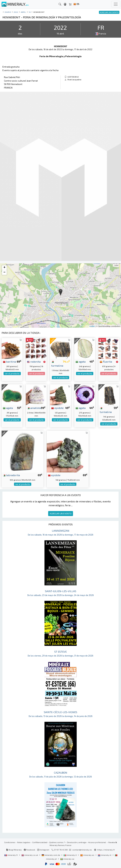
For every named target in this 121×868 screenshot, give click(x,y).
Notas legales (24, 842)
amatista (34, 408)
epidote (57, 408)
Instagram (43, 850)
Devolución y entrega (77, 842)
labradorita (11, 475)
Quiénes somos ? (57, 842)
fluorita (106, 361)
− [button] (4, 272)
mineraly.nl (105, 855)
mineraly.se (67, 859)
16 (30, 12)
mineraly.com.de (51, 855)
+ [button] (4, 268)
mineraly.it (70, 855)
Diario (8, 12)
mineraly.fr (11, 855)
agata (81, 361)
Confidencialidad (40, 842)
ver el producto (12, 374)
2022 (16, 12)
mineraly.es (87, 855)
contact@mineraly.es (82, 850)
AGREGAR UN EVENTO (61, 514)
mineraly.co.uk (30, 855)
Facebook (29, 850)
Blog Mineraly (14, 850)
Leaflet (92, 326)
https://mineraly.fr (106, 850)
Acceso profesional (97, 842)
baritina (9, 361)
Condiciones (10, 842)
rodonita (34, 361)
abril (23, 12)
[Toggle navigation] (116, 4)
